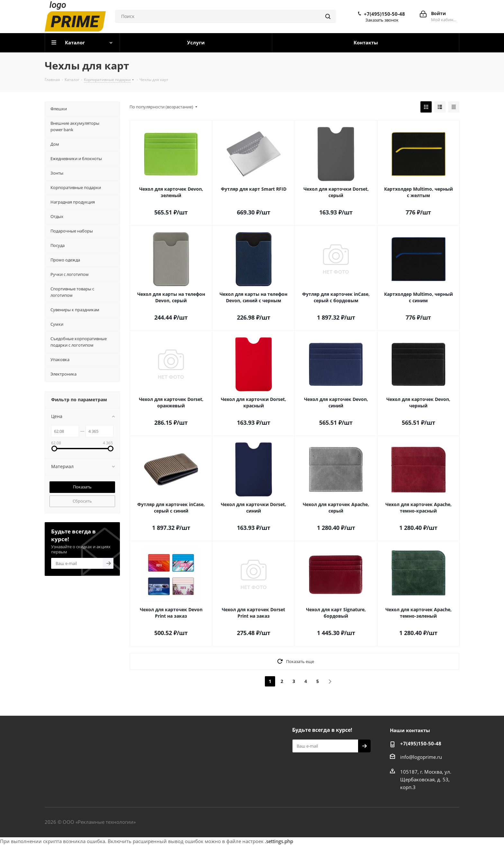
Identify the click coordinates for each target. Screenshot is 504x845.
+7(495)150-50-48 (384, 14)
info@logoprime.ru (421, 757)
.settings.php (279, 841)
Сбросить (82, 501)
